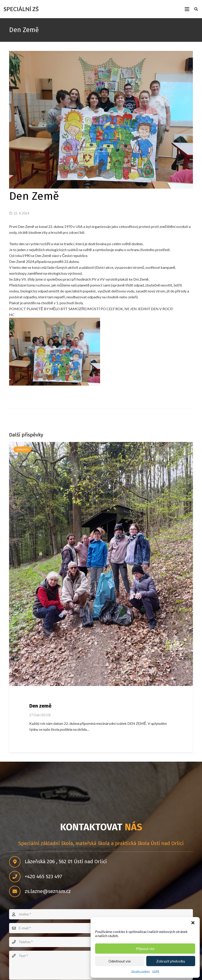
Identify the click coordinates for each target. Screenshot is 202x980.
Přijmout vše (145, 949)
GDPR (156, 971)
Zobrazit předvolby (171, 961)
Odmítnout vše (120, 961)
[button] (193, 923)
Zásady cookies (141, 971)
